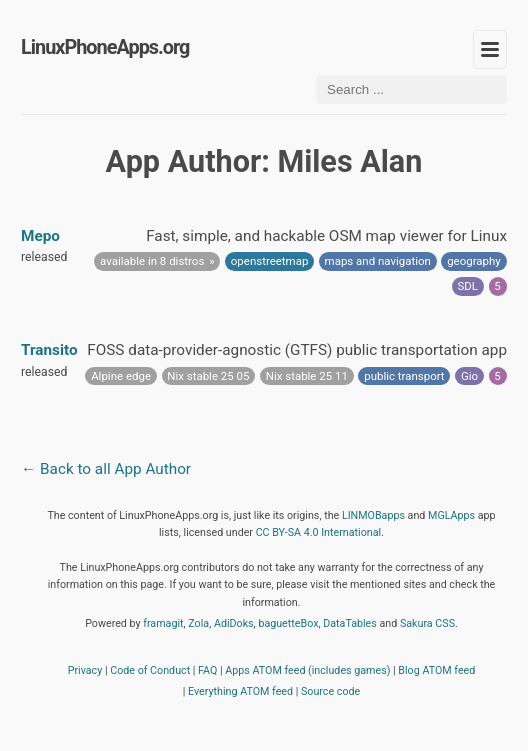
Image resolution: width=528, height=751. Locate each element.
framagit (163, 623)
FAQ (207, 670)
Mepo (40, 236)
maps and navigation (378, 261)
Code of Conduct (150, 670)
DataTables (350, 623)
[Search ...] (411, 89)
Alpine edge (121, 376)
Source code (330, 691)
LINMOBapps (373, 515)
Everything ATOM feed (240, 691)
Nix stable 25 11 (307, 376)
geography (474, 261)
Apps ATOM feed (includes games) (307, 670)
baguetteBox (288, 623)
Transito (49, 350)
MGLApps (451, 515)
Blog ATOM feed (436, 670)
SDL (468, 286)
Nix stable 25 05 (208, 376)
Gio (469, 376)
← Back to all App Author (106, 469)
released (44, 257)
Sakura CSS (427, 623)
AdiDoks (234, 623)
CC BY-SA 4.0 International (319, 532)
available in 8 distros (152, 261)
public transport (404, 376)
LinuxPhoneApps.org (105, 47)
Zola (198, 623)
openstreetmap (270, 261)
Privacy (85, 670)
